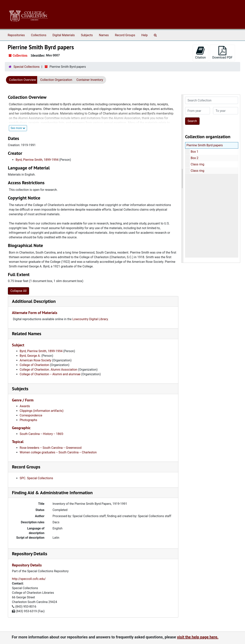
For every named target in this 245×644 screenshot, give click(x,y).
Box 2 (194, 158)
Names (104, 35)
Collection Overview (23, 80)
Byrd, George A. (30, 356)
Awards (25, 406)
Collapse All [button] (18, 291)
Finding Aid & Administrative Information (52, 493)
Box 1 (194, 152)
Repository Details (30, 554)
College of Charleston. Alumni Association (48, 370)
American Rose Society (35, 360)
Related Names (27, 334)
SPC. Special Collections (36, 478)
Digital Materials (64, 35)
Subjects (87, 35)
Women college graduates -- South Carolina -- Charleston (58, 452)
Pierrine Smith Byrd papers (205, 145)
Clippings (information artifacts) (42, 411)
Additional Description (34, 301)
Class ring (197, 164)
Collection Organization (56, 80)
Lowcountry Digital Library (90, 319)
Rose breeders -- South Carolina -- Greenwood (51, 448)
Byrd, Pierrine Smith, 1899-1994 (37, 160)
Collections (39, 35)
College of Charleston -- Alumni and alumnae (50, 374)
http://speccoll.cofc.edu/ (29, 579)
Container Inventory (90, 80)
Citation (200, 53)
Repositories (16, 35)
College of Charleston (34, 365)
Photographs (28, 420)
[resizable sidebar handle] (182, 179)
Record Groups (125, 35)
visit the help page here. (198, 637)
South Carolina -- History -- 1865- (42, 434)
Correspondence (31, 415)
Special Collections (26, 67)
